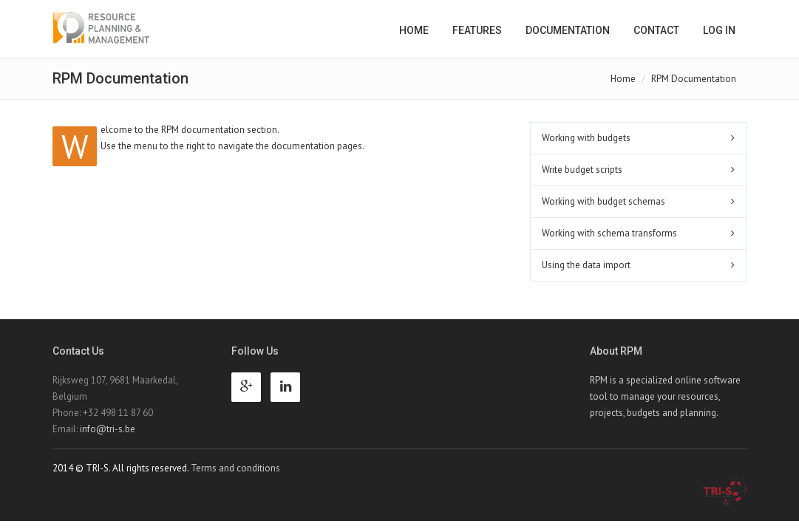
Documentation (568, 30)
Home (414, 30)
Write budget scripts (582, 170)
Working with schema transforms (609, 233)
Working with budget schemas (603, 201)
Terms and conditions (235, 468)
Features (477, 30)
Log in (719, 30)
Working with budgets (586, 138)
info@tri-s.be (108, 429)
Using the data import (586, 265)
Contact (656, 30)
